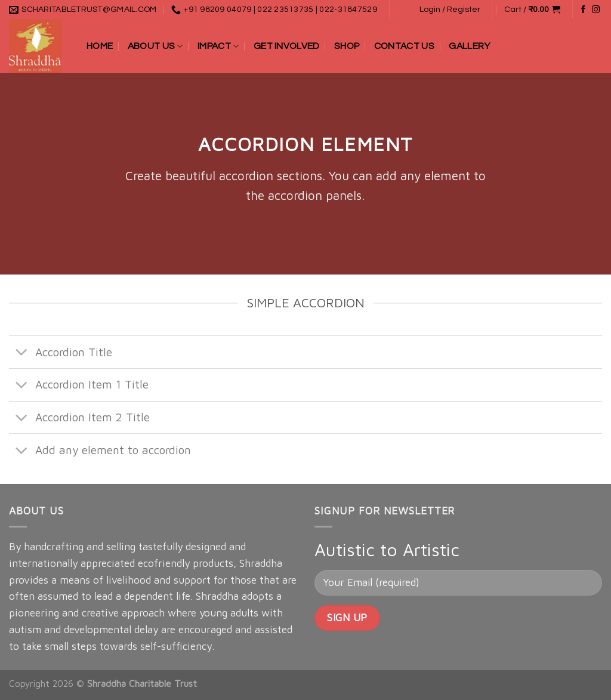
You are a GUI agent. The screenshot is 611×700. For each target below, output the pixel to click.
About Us (155, 46)
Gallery (469, 46)
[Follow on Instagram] (596, 10)
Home (100, 46)
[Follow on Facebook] (583, 10)
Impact (218, 46)
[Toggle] (22, 354)
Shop (347, 46)
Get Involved (287, 46)
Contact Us (404, 46)
